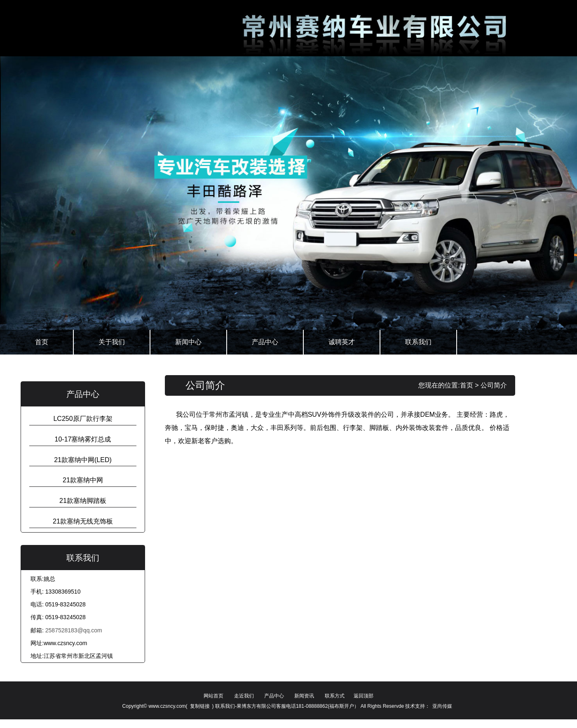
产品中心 (265, 342)
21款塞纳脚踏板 (83, 501)
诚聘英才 (342, 342)
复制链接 (200, 706)
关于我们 (112, 342)
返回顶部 (364, 696)
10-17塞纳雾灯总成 (83, 439)
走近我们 (244, 696)
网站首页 (213, 696)
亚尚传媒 (442, 706)
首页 (42, 342)
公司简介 (494, 385)
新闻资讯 (304, 696)
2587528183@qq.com (74, 630)
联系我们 (418, 342)
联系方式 (335, 696)
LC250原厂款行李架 (83, 419)
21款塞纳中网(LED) (83, 460)
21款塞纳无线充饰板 (83, 521)
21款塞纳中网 (83, 480)
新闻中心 (188, 342)
